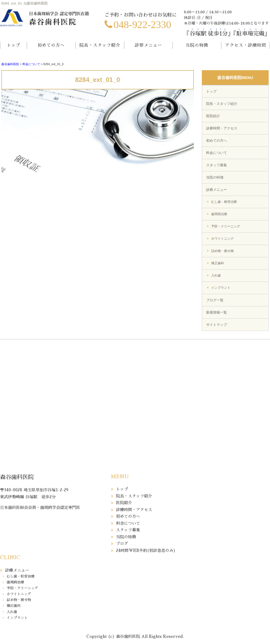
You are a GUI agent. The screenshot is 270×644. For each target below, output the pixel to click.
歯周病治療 (219, 214)
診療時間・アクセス (222, 128)
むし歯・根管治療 (224, 202)
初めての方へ (51, 45)
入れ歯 (216, 275)
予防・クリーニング (226, 226)
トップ (13, 45)
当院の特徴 (197, 45)
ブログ (122, 544)
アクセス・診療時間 (246, 45)
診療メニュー (217, 190)
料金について (31, 64)
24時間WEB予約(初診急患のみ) (146, 550)
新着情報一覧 (217, 312)
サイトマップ (217, 325)
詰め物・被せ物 (222, 251)
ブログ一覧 (215, 300)
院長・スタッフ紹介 (100, 45)
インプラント (221, 288)
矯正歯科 (218, 263)
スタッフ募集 (217, 165)
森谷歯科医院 (10, 64)
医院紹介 (213, 116)
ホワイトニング (222, 239)
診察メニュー (148, 45)
